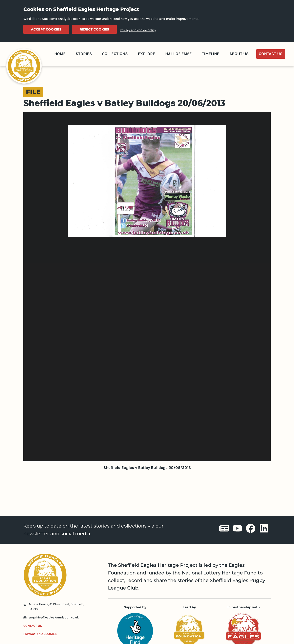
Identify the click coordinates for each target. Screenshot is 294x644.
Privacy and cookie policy (138, 30)
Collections (115, 54)
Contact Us (271, 54)
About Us (239, 54)
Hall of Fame (178, 54)
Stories (84, 54)
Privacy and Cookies (40, 634)
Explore (147, 54)
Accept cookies (46, 29)
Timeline (211, 54)
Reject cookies (94, 29)
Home (60, 54)
